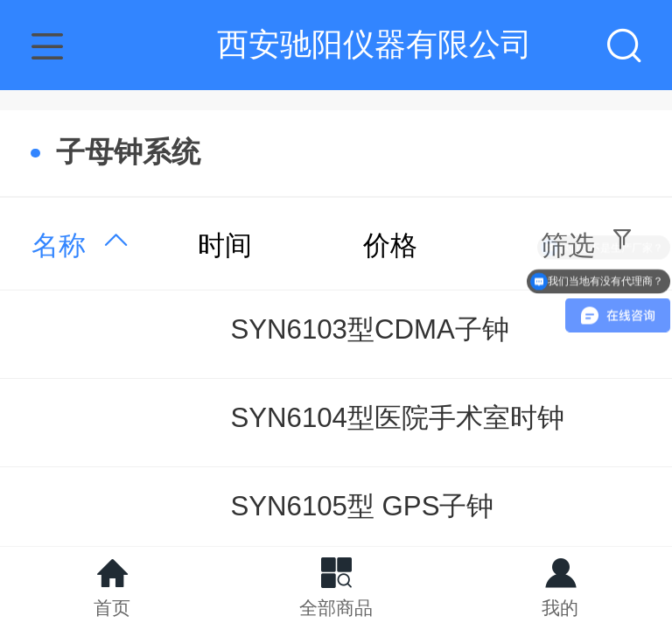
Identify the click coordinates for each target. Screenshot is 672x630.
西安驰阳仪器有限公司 (374, 44)
